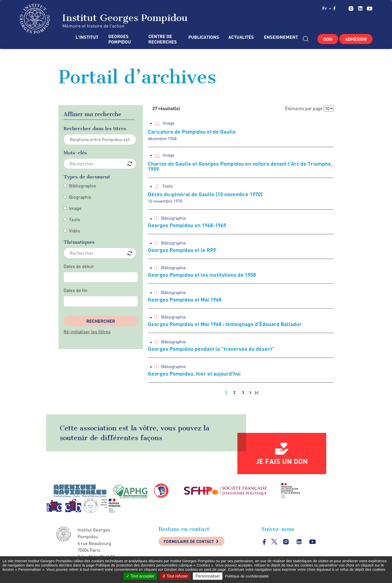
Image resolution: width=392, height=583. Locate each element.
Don (328, 39)
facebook (334, 8)
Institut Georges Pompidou (104, 19)
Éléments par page (304, 108)
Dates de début (79, 266)
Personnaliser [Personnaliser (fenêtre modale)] (208, 576)
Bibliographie (83, 186)
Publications (203, 37)
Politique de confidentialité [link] (247, 576)
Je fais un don (282, 464)
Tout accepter (140, 576)
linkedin (360, 8)
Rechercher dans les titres (95, 128)
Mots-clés (75, 153)
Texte (75, 219)
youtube (369, 8)
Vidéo (75, 231)
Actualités (241, 37)
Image (75, 208)
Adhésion (356, 39)
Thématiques (79, 242)
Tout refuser (175, 576)
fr (327, 8)
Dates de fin (75, 290)
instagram (351, 8)
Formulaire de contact (192, 545)
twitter (342, 8)
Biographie (80, 197)
